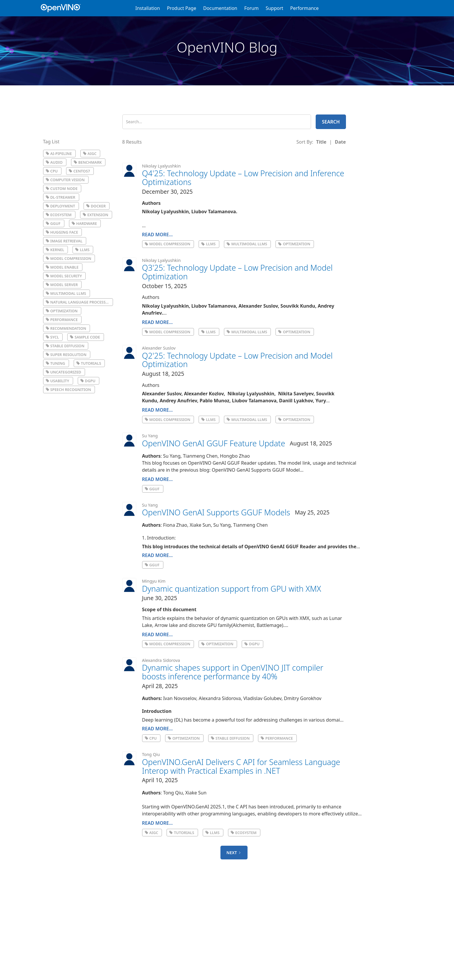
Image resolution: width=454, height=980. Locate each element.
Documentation (220, 8)
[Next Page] (234, 853)
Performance (305, 8)
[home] (63, 8)
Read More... (158, 235)
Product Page (182, 8)
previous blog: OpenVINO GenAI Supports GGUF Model (240, 470)
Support (274, 8)
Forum (251, 8)
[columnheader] (321, 142)
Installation (148, 8)
